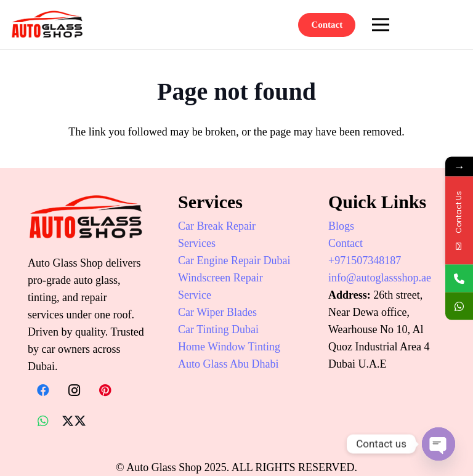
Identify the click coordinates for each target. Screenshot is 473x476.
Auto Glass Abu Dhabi (228, 364)
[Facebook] (43, 390)
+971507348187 (365, 260)
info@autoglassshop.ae (380, 278)
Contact (346, 243)
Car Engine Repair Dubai (234, 260)
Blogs (341, 226)
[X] (74, 421)
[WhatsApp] (43, 421)
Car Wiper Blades (217, 312)
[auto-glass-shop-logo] (47, 25)
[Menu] (381, 25)
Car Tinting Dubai (218, 329)
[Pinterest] (105, 390)
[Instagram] (74, 390)
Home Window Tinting (229, 347)
